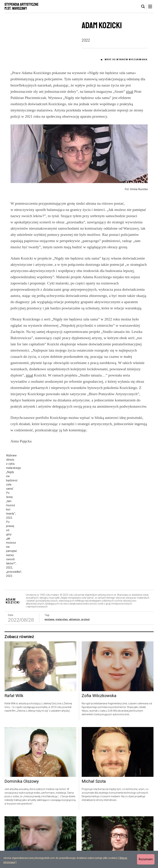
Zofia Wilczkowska (99, 658)
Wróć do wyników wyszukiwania (126, 60)
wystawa (49, 582)
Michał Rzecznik (20, 833)
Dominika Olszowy (22, 744)
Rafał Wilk (14, 658)
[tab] (143, 7)
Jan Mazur (92, 833)
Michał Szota (94, 744)
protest (85, 582)
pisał (130, 91)
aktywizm (74, 582)
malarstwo (62, 582)
